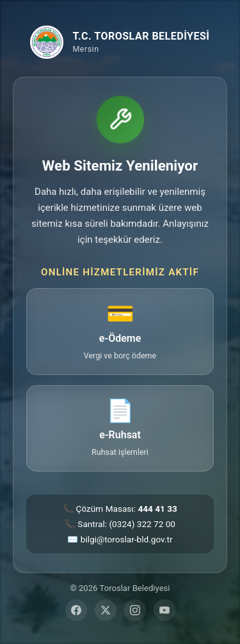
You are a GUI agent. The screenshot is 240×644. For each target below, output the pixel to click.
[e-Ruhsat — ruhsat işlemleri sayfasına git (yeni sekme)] (120, 428)
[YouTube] (164, 610)
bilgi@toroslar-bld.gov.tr (127, 539)
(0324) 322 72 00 (142, 524)
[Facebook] (76, 610)
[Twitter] (106, 610)
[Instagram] (135, 610)
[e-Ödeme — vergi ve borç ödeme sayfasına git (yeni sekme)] (120, 331)
